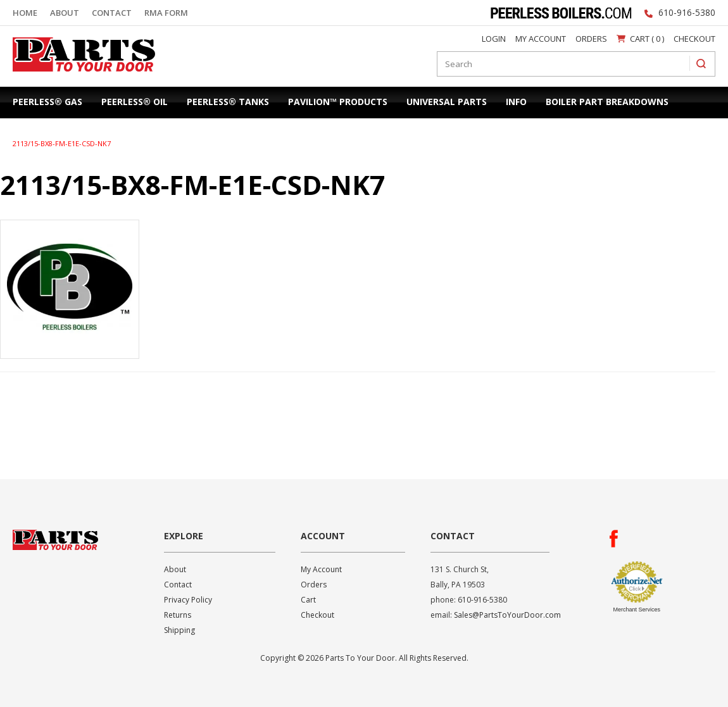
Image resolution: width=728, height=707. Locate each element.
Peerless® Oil (135, 102)
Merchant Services (637, 610)
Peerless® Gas (47, 102)
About (65, 13)
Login (494, 39)
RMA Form (166, 13)
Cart (308, 600)
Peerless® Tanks (228, 102)
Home (25, 13)
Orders (591, 39)
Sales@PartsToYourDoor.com (507, 615)
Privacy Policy (188, 600)
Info (516, 102)
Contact (112, 13)
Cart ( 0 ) (640, 39)
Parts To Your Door (80, 74)
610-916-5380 (687, 12)
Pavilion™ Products (338, 102)
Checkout (694, 39)
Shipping (179, 630)
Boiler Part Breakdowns (607, 102)
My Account (541, 39)
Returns (178, 615)
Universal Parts (447, 102)
